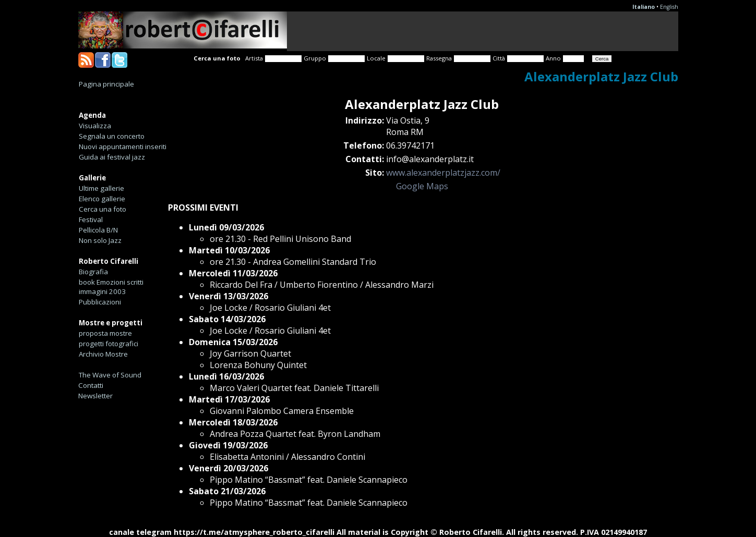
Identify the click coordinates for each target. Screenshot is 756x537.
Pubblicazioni (100, 302)
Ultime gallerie (101, 188)
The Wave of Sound (110, 375)
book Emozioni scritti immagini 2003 (111, 287)
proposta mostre (105, 333)
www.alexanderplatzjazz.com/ (443, 173)
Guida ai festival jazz (112, 157)
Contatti (91, 385)
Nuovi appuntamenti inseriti (123, 147)
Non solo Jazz (100, 240)
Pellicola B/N (98, 230)
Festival (91, 219)
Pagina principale (106, 84)
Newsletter (95, 396)
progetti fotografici (109, 344)
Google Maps (422, 186)
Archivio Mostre (103, 354)
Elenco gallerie (102, 199)
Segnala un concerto (112, 136)
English (669, 7)
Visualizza (95, 126)
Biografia (93, 272)
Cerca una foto (103, 209)
